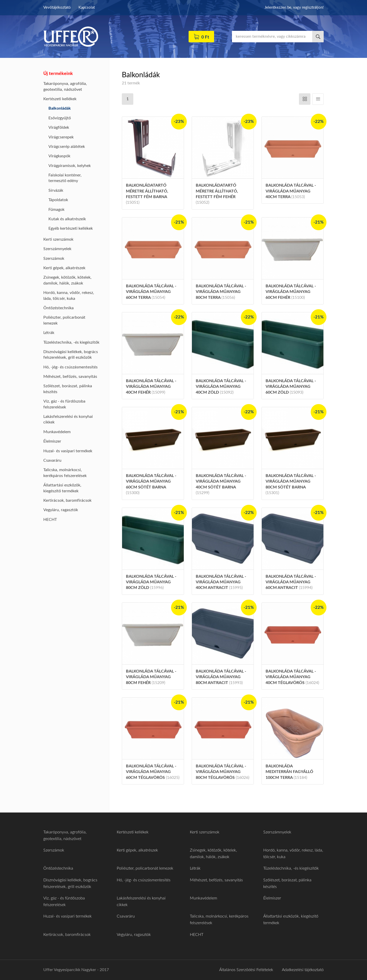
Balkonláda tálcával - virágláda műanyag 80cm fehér (151, 677)
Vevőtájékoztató (57, 8)
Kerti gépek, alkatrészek (64, 268)
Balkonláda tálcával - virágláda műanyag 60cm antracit (291, 582)
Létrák (49, 333)
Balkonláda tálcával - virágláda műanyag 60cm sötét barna (151, 484)
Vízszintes (305, 99)
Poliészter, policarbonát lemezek (145, 868)
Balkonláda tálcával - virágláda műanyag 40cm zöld (221, 387)
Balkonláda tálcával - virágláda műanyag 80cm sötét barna (291, 484)
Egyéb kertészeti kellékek (71, 228)
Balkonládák (60, 108)
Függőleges (318, 99)
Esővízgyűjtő (60, 118)
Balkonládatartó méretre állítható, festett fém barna (147, 194)
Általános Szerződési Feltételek (246, 970)
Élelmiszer (52, 441)
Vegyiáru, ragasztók (61, 510)
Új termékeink (58, 74)
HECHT (50, 520)
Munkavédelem (57, 432)
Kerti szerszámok (58, 239)
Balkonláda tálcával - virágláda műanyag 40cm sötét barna (221, 484)
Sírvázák (56, 190)
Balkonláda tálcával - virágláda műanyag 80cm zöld (151, 582)
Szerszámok (54, 259)
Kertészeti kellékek (60, 99)
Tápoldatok (58, 200)
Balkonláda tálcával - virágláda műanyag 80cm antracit (221, 677)
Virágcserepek (61, 137)
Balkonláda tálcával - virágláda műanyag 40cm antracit (221, 582)
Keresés (318, 37)
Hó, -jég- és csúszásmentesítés (70, 367)
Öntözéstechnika (58, 308)
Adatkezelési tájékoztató (303, 970)
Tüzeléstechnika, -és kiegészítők (71, 342)
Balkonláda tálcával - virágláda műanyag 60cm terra (151, 292)
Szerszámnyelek (57, 249)
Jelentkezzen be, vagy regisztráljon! (294, 8)
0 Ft (205, 37)
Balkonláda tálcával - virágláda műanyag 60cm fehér (291, 292)
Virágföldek (59, 127)
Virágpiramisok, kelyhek (70, 166)
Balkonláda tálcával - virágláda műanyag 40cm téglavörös (292, 677)
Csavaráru (52, 460)
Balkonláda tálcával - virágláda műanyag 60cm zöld (291, 387)
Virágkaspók (59, 156)
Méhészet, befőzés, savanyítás (70, 377)
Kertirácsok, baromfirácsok (67, 500)
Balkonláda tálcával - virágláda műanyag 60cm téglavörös (153, 772)
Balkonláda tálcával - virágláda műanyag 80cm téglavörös (222, 772)
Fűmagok (56, 210)
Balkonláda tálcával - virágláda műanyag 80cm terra (221, 292)
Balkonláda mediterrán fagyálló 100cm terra (289, 772)
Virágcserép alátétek (67, 147)
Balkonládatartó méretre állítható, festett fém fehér (217, 194)
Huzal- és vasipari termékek (68, 451)
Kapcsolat (87, 8)
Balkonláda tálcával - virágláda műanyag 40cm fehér (151, 387)
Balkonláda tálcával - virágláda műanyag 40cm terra (291, 191)
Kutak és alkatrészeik (67, 219)
